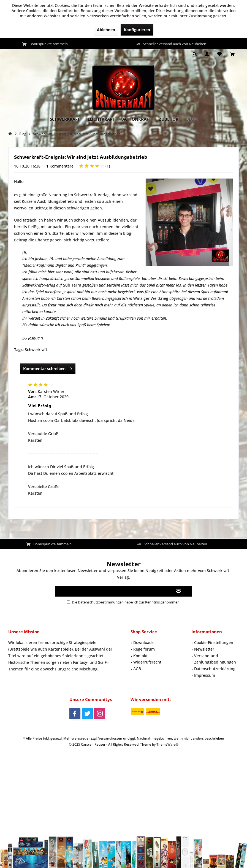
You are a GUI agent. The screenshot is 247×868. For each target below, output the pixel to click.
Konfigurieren (137, 30)
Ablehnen (106, 30)
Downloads (143, 642)
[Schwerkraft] (65, 119)
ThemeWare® (167, 744)
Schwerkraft (36, 350)
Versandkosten (110, 738)
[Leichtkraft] (101, 119)
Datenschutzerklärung (215, 669)
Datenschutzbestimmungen (101, 602)
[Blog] (192, 119)
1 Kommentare (60, 166)
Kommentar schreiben (48, 368)
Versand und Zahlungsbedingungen (215, 659)
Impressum (205, 675)
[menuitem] (232, 54)
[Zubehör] (169, 119)
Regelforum (144, 649)
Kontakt (140, 656)
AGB (137, 669)
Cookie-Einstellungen (214, 642)
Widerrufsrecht (147, 662)
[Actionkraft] (137, 119)
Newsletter (204, 649)
